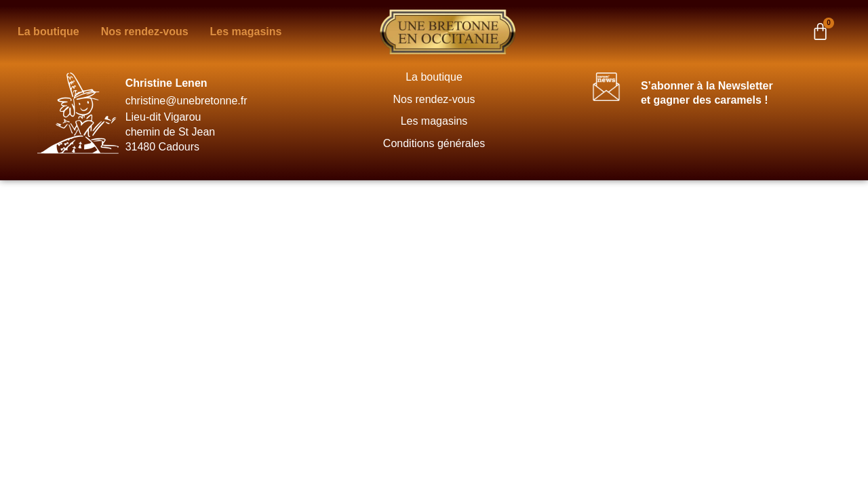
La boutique (434, 77)
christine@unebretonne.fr (186, 101)
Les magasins (434, 121)
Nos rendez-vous (434, 99)
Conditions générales (434, 143)
